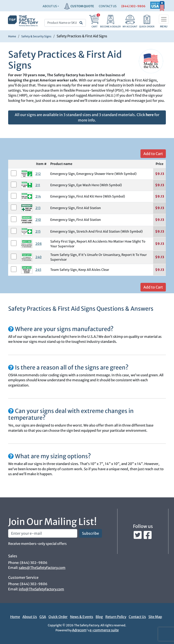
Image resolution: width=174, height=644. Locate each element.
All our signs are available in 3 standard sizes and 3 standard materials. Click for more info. (87, 117)
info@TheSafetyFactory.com (41, 589)
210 (38, 220)
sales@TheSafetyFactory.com (42, 568)
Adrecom (79, 630)
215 (38, 231)
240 (39, 257)
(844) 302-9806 (133, 6)
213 (38, 208)
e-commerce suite (104, 630)
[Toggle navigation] (164, 19)
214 (38, 196)
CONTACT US (108, 6)
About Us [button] (50, 6)
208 (39, 244)
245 (38, 270)
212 (38, 174)
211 (38, 185)
